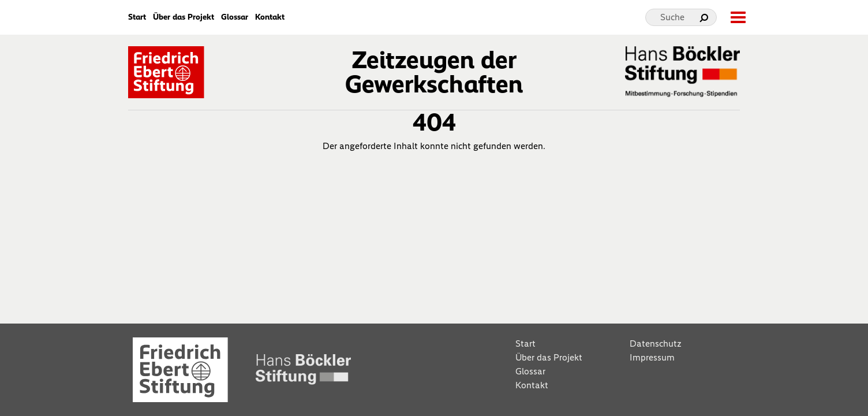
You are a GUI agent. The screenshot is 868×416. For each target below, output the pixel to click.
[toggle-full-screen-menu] (738, 17)
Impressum (652, 357)
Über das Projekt (184, 17)
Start (137, 17)
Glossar (235, 17)
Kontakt (270, 17)
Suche (672, 17)
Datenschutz (656, 343)
